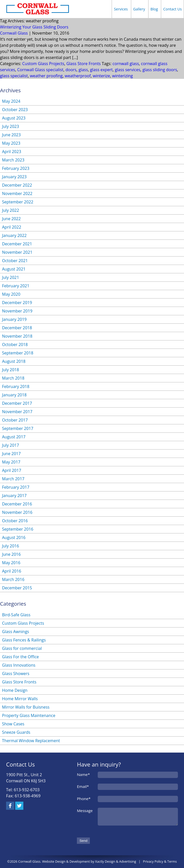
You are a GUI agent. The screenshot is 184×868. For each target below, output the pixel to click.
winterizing (123, 76)
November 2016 (17, 512)
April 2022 (12, 227)
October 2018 (15, 345)
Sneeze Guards (16, 732)
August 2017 (14, 437)
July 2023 (11, 126)
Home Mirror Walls (20, 699)
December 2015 (17, 588)
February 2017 (16, 487)
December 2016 (17, 504)
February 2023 (16, 168)
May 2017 (11, 462)
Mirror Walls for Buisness (26, 707)
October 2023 (15, 110)
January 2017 (14, 496)
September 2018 (18, 353)
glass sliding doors (160, 70)
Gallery (139, 9)
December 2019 (17, 303)
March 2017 (13, 479)
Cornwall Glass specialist (40, 70)
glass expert (101, 70)
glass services (127, 70)
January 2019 (14, 319)
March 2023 (13, 160)
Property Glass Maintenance (29, 715)
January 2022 (14, 235)
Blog (154, 9)
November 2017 (17, 412)
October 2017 (15, 420)
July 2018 (11, 370)
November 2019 (17, 311)
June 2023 (11, 135)
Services (121, 9)
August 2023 (14, 118)
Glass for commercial (22, 648)
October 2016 (15, 521)
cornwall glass (126, 64)
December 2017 (17, 403)
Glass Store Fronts (83, 64)
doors (71, 70)
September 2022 (18, 202)
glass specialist (14, 76)
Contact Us (172, 9)
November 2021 (17, 252)
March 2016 (13, 579)
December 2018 (17, 328)
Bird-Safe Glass (16, 615)
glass (83, 70)
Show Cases (13, 724)
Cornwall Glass (14, 33)
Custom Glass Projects (43, 64)
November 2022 (17, 193)
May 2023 (11, 143)
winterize (102, 76)
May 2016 (11, 563)
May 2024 (11, 101)
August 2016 (14, 537)
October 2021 (15, 261)
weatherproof (78, 76)
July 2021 (11, 277)
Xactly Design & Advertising (116, 861)
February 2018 (16, 386)
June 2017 (11, 454)
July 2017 (11, 445)
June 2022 (11, 219)
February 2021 (16, 286)
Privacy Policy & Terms (160, 861)
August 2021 (14, 269)
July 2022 (11, 210)
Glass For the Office (20, 657)
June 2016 (11, 554)
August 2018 (14, 361)
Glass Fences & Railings (24, 640)
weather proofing (46, 76)
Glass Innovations (19, 665)
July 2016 (11, 546)
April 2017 (12, 470)
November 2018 (17, 336)
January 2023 (14, 177)
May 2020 (11, 294)
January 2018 (14, 395)
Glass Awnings (15, 632)
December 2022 (17, 185)
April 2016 (12, 571)
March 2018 (13, 378)
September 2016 (18, 529)
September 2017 (18, 428)
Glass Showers (16, 674)
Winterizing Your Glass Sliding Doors (34, 27)
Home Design (15, 690)
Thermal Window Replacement (31, 741)
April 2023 (12, 152)
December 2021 (17, 244)
